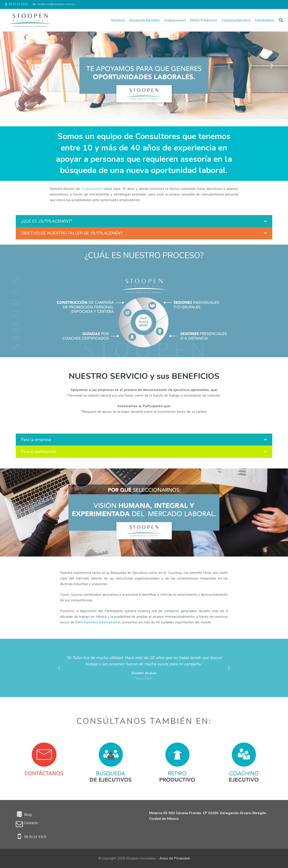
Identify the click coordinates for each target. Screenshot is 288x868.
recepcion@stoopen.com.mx (56, 4)
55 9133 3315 (35, 837)
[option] (144, 668)
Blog (28, 815)
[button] (59, 668)
